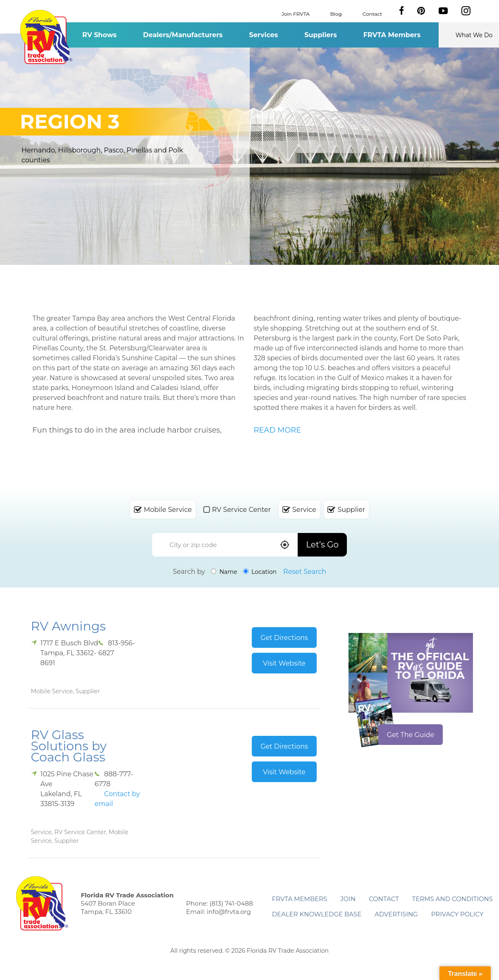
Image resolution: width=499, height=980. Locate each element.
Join (348, 899)
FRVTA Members (392, 35)
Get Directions (284, 638)
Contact (372, 13)
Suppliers (320, 35)
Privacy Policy (457, 914)
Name (224, 572)
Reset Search (305, 572)
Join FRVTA (296, 13)
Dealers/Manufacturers (183, 35)
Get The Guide (411, 735)
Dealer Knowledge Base (317, 914)
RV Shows (99, 35)
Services (264, 35)
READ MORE (278, 430)
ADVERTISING (396, 914)
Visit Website (284, 663)
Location (260, 572)
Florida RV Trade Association (47, 37)
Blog (336, 13)
